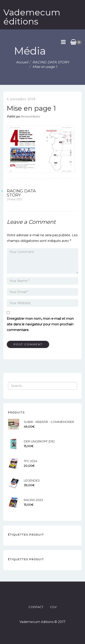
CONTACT (36, 607)
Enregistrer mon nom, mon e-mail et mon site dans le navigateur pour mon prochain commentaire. (40, 324)
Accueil (22, 62)
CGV (53, 607)
